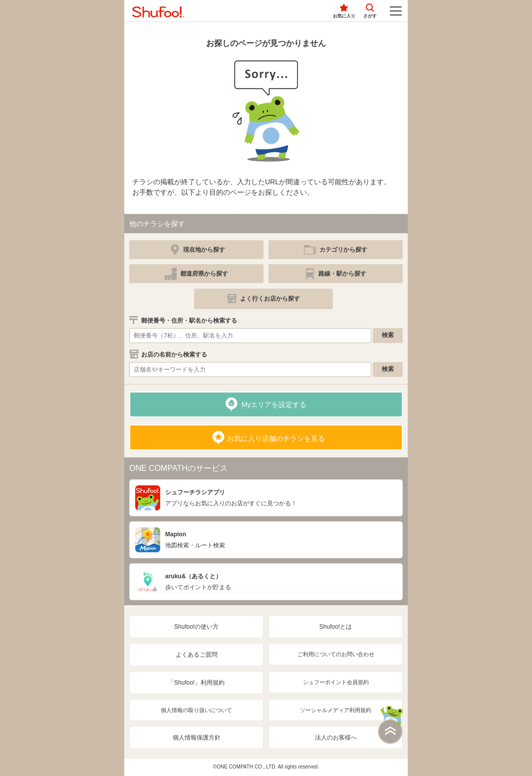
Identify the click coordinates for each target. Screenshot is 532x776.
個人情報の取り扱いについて (196, 710)
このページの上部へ (390, 725)
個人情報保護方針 (197, 738)
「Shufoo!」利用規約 (196, 683)
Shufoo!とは (336, 627)
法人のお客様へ (336, 738)
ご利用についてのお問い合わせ (336, 654)
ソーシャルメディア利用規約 (336, 710)
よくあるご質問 (197, 655)
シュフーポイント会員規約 (336, 682)
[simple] (336, 250)
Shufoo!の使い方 (196, 627)
